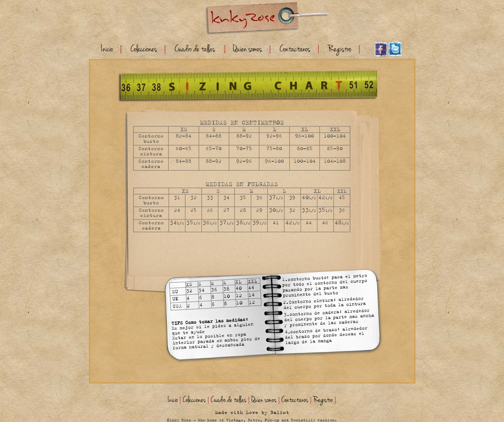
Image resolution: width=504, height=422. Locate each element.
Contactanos (295, 49)
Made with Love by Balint (252, 412)
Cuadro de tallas (195, 49)
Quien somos (247, 49)
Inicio (107, 49)
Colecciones (144, 49)
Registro (340, 49)
